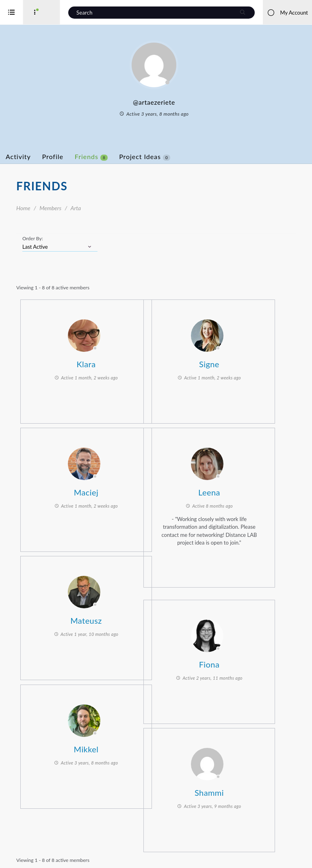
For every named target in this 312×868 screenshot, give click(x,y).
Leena (234, 490)
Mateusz (110, 618)
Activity (51, 156)
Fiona (234, 662)
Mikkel (111, 747)
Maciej (110, 490)
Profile (85, 156)
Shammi (234, 790)
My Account (287, 13)
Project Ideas (177, 157)
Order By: (65, 238)
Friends (124, 157)
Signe (234, 362)
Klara (110, 362)
